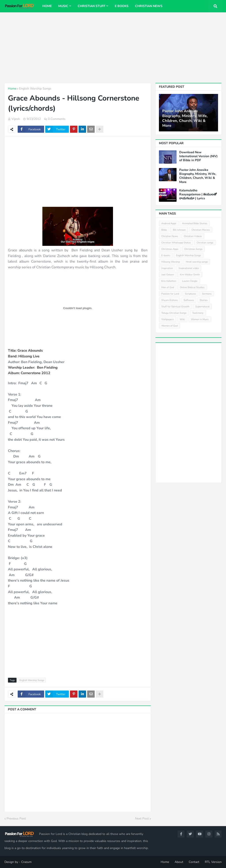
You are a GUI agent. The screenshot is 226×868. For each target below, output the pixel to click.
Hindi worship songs (197, 262)
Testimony (198, 313)
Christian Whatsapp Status (176, 243)
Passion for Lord (170, 294)
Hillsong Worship (171, 262)
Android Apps (169, 223)
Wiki (182, 319)
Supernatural (202, 307)
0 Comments (57, 119)
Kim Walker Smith (190, 275)
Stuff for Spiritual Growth (175, 307)
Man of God (168, 287)
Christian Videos (193, 236)
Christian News (170, 236)
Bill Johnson (179, 230)
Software (189, 300)
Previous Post (16, 819)
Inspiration (167, 268)
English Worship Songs (35, 89)
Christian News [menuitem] (149, 6)
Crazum (26, 862)
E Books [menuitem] (122, 6)
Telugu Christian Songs (174, 313)
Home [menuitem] (47, 6)
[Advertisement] (113, 48)
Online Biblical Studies (192, 287)
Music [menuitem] (63, 6)
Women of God (169, 326)
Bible (164, 230)
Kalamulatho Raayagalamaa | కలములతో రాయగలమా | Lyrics (198, 194)
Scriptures (190, 294)
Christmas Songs (193, 249)
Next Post (142, 819)
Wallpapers (168, 319)
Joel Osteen (168, 275)
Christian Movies (201, 230)
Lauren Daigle (190, 281)
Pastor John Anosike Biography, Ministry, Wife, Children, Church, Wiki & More (185, 118)
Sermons (207, 294)
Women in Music (200, 319)
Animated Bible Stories (195, 223)
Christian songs (205, 243)
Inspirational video (189, 268)
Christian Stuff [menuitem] (91, 6)
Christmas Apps (170, 249)
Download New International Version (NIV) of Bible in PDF (198, 156)
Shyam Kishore (169, 300)
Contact (194, 862)
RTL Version (213, 862)
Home (12, 89)
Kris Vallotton (169, 281)
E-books (166, 255)
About (179, 862)
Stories (204, 300)
